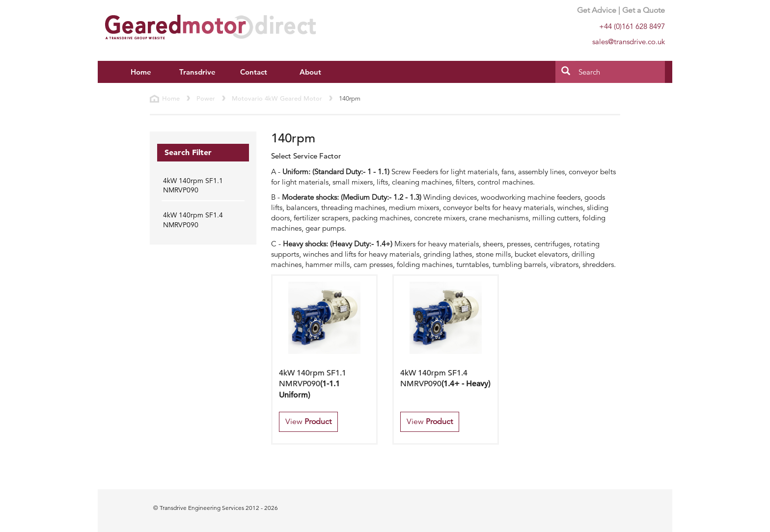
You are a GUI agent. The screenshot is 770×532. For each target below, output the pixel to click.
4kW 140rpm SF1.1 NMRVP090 (193, 186)
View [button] (308, 422)
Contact (254, 72)
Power (206, 98)
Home (141, 72)
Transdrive (197, 72)
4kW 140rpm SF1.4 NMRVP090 (193, 220)
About (310, 72)
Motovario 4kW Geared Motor (277, 98)
